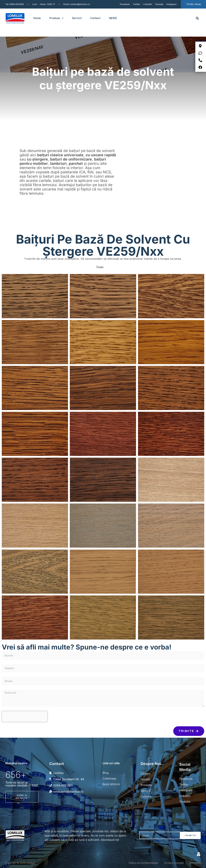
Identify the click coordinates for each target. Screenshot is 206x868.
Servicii (77, 18)
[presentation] (25, 713)
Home (37, 18)
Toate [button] (100, 263)
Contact (95, 18)
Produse (56, 18)
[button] (197, 18)
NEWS (113, 18)
